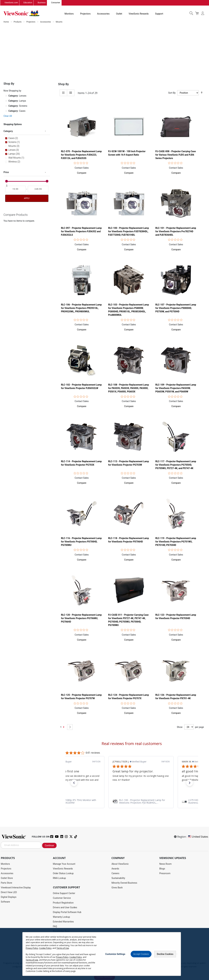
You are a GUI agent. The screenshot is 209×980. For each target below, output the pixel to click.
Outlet (119, 14)
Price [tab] (6, 172)
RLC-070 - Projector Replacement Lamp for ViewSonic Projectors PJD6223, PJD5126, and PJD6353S (81, 155)
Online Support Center (64, 893)
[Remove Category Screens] (6, 106)
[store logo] (22, 13)
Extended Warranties (63, 922)
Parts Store (7, 883)
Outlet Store (7, 878)
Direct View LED (9, 892)
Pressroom (165, 873)
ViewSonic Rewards (139, 14)
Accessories (103, 14)
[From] (15, 189)
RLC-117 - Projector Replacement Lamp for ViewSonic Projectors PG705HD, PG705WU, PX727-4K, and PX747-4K (176, 465)
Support (159, 14)
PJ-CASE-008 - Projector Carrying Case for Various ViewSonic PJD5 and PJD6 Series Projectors (176, 155)
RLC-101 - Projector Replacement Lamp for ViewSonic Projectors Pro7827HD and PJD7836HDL (176, 231)
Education (28, 3)
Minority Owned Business (124, 883)
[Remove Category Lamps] (6, 101)
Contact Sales (82, 168)
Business (42, 3)
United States (198, 837)
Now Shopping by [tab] (12, 91)
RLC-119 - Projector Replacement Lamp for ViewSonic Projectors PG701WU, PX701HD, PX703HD (176, 542)
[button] (82, 173)
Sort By (172, 93)
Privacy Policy (91, 960)
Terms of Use (105, 960)
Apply (27, 198)
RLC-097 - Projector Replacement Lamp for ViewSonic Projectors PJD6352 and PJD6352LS (81, 231)
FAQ (55, 926)
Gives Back (117, 888)
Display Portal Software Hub (67, 912)
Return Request (61, 945)
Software (5, 902)
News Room (166, 864)
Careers (115, 873)
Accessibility (59, 936)
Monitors (69, 14)
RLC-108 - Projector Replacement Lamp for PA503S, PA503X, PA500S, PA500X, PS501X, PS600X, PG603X (129, 388)
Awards (115, 869)
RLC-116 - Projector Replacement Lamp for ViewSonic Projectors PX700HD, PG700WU (81, 542)
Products (18, 22)
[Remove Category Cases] (6, 111)
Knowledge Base (61, 931)
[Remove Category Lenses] (6, 96)
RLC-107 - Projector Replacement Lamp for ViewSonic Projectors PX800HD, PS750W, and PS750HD (176, 308)
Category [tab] (8, 131)
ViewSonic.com (11, 3)
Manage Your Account (64, 864)
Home (6, 22)
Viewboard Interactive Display (16, 888)
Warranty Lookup (61, 917)
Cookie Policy (118, 960)
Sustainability (118, 878)
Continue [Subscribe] (49, 846)
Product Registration (63, 903)
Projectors (85, 14)
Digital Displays (9, 897)
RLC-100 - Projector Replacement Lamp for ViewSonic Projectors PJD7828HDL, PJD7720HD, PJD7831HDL (129, 231)
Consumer (56, 3)
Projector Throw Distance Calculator (71, 941)
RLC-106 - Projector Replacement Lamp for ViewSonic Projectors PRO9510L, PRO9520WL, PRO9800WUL (81, 308)
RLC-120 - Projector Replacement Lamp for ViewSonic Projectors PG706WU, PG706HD (81, 618)
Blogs (162, 869)
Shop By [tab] (63, 84)
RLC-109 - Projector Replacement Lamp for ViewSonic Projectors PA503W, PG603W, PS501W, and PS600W (176, 388)
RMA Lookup (59, 878)
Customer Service (62, 898)
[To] (38, 189)
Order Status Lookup (63, 873)
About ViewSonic (120, 864)
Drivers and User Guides (65, 907)
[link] (132, 801)
